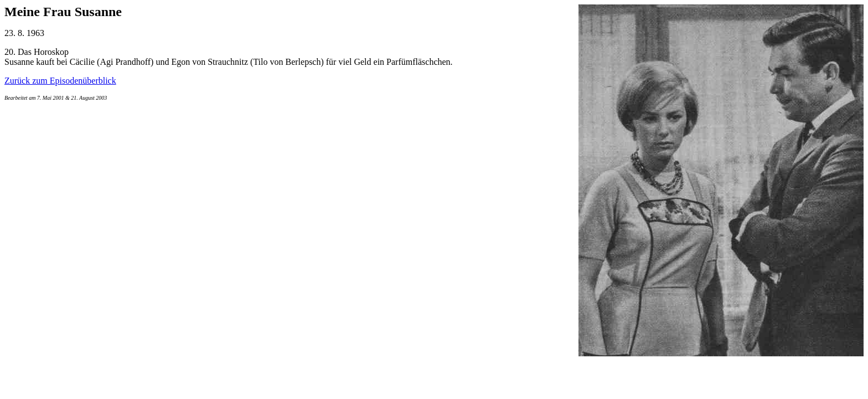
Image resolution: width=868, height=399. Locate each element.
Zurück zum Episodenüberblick (60, 81)
